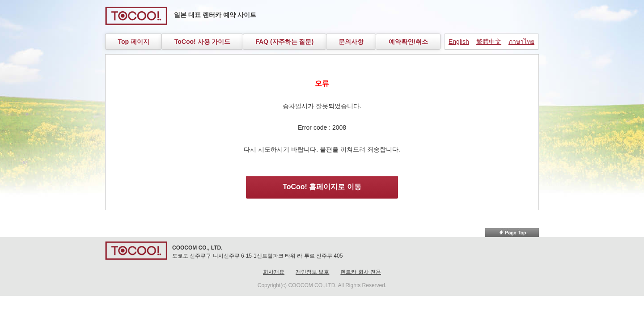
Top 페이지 (133, 42)
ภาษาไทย (521, 42)
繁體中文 (489, 42)
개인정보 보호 (312, 272)
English (459, 42)
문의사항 (351, 42)
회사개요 (274, 272)
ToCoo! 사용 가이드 (203, 42)
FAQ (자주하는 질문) (284, 42)
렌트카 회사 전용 (361, 272)
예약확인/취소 (408, 42)
